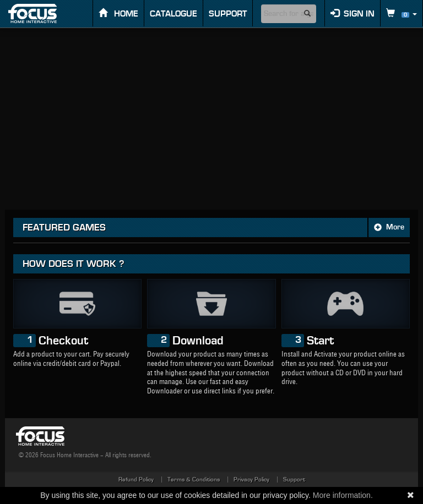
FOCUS (42, 13)
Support (228, 14)
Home (118, 13)
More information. (343, 495)
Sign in (352, 13)
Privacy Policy (251, 480)
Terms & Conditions (194, 480)
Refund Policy (136, 480)
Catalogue (173, 14)
